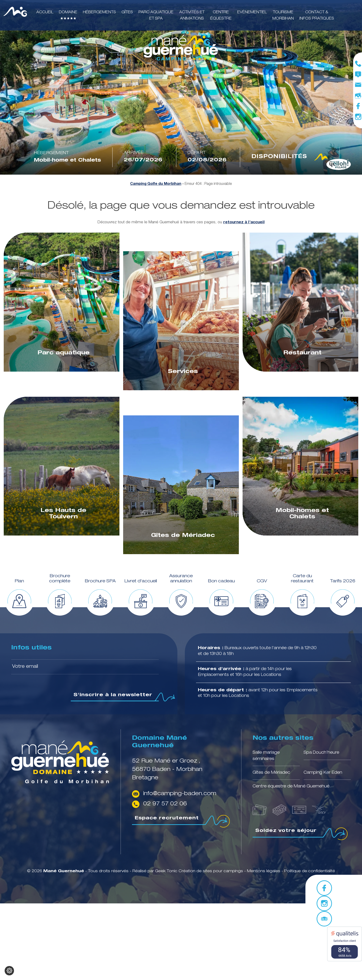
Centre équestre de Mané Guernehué (291, 787)
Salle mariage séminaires (266, 756)
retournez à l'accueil (244, 222)
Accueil (45, 13)
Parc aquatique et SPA (156, 16)
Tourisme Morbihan (283, 16)
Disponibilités (290, 157)
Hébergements (99, 13)
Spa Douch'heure (321, 753)
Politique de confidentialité (310, 871)
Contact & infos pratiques (317, 16)
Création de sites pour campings (211, 871)
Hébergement (51, 153)
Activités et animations (192, 16)
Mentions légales (264, 871)
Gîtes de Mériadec (271, 773)
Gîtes (127, 13)
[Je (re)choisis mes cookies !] (9, 971)
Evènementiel (252, 13)
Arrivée (134, 153)
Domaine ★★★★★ (68, 16)
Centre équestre (221, 16)
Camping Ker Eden (323, 773)
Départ (197, 153)
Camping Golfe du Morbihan (156, 184)
